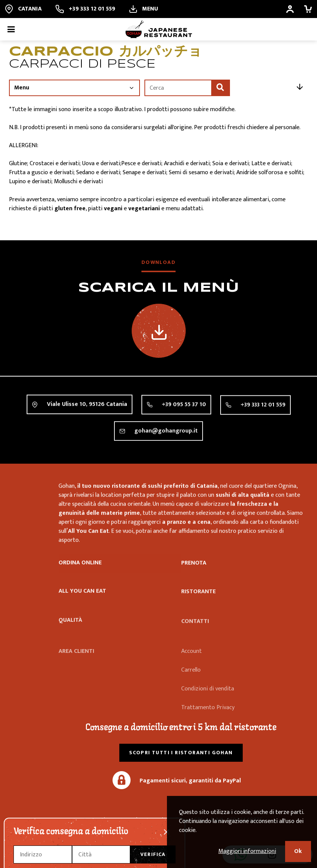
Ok (298, 851)
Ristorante (198, 600)
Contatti (195, 633)
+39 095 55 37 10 (184, 407)
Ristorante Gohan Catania (27, 500)
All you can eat (82, 596)
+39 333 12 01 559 (263, 409)
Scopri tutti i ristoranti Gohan (181, 753)
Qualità (70, 632)
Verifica (153, 854)
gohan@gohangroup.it (166, 439)
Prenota (194, 566)
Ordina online (80, 564)
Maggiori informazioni (247, 851)
